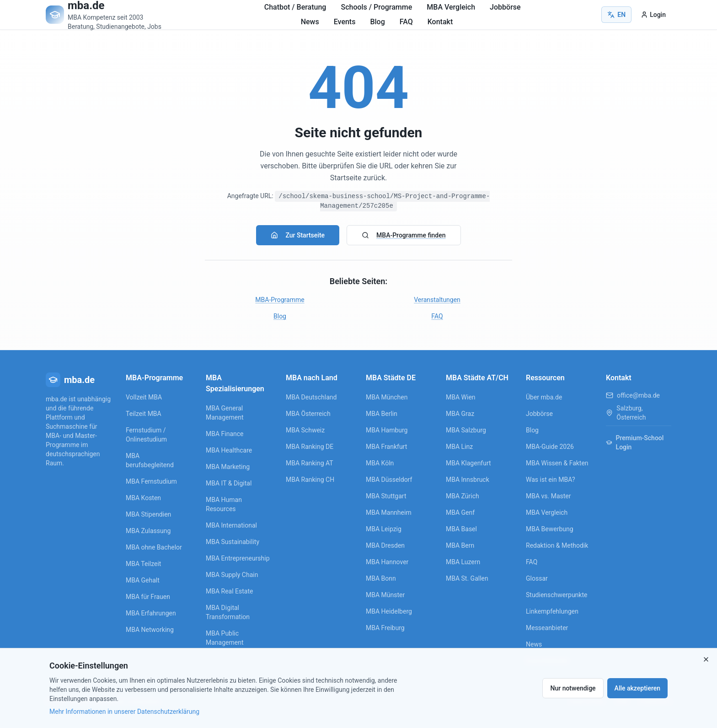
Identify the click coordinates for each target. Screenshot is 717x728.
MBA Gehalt (143, 580)
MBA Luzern (463, 562)
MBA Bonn (381, 578)
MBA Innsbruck (468, 480)
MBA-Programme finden (404, 235)
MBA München (387, 397)
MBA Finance (225, 434)
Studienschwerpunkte (556, 595)
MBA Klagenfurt (468, 463)
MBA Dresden (385, 545)
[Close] (706, 659)
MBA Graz (460, 414)
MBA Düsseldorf (389, 480)
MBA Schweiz (305, 430)
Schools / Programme (376, 7)
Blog (377, 22)
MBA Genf (460, 512)
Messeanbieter (547, 628)
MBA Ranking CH (310, 480)
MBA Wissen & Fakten (557, 463)
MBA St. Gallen (467, 578)
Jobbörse (505, 7)
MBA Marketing (228, 467)
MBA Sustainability (233, 542)
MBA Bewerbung (550, 529)
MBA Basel (461, 529)
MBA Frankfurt (386, 447)
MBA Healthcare (229, 450)
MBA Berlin (382, 414)
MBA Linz (459, 447)
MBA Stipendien (148, 514)
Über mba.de (544, 397)
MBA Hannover (387, 562)
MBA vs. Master (548, 496)
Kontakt (440, 22)
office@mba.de (638, 395)
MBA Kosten (143, 498)
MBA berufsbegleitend (150, 460)
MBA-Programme (280, 300)
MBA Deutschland (311, 397)
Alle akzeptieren (637, 688)
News (310, 22)
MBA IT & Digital (229, 483)
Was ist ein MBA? (551, 480)
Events (345, 22)
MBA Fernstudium (151, 481)
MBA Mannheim (389, 512)
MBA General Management (225, 413)
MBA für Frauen (148, 597)
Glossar (537, 578)
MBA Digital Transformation (228, 612)
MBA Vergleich (451, 7)
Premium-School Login (635, 442)
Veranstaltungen (437, 300)
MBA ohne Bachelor (154, 547)
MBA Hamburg (387, 430)
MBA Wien (461, 397)
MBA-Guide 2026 (550, 447)
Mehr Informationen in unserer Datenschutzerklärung (124, 712)
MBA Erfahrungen (151, 613)
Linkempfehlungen (552, 611)
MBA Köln (380, 463)
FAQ (406, 22)
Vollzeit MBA (144, 397)
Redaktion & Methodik (557, 545)
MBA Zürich (463, 496)
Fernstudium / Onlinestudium (146, 435)
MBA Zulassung (148, 531)
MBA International (231, 525)
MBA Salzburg (466, 430)
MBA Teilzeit (143, 564)
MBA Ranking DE (310, 447)
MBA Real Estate (229, 591)
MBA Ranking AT (310, 463)
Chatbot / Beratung (295, 7)
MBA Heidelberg (389, 611)
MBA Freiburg (385, 628)
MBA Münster (385, 595)
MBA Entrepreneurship (238, 558)
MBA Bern (460, 545)
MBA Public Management (225, 638)
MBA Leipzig (384, 529)
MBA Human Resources (224, 504)
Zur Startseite (298, 235)
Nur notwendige (573, 688)
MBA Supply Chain (232, 575)
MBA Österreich (308, 414)
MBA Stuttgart (386, 496)
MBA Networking (150, 630)
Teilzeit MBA (144, 414)
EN (616, 15)
